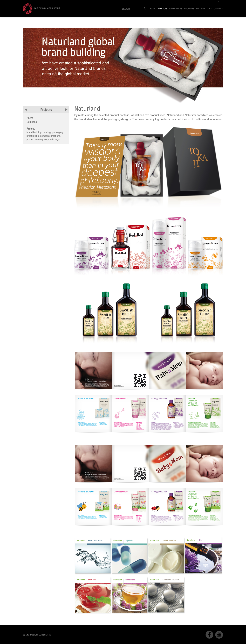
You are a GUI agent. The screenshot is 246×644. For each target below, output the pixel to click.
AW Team (200, 8)
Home (152, 8)
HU (222, 2)
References (176, 8)
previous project (26, 110)
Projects (162, 8)
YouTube (219, 635)
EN (219, 2)
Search (144, 9)
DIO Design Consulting (42, 9)
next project (66, 110)
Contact (218, 8)
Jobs (209, 8)
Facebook (209, 635)
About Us (189, 8)
